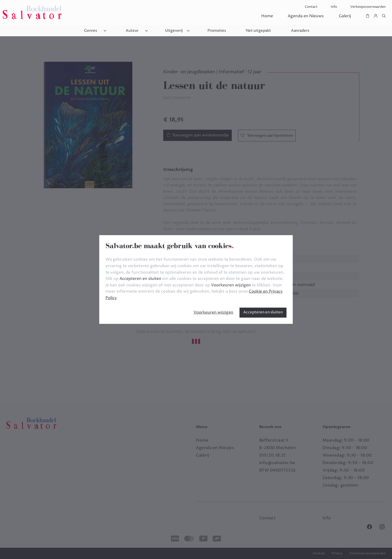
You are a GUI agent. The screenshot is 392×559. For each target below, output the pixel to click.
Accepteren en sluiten (263, 312)
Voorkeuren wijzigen (213, 312)
